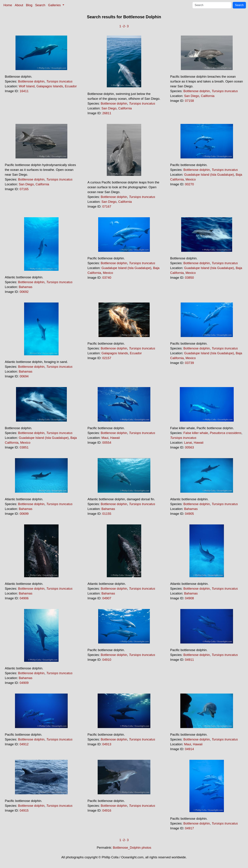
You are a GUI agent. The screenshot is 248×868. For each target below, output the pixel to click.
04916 (107, 810)
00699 (24, 514)
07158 (189, 101)
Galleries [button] (55, 5)
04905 (189, 514)
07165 (24, 189)
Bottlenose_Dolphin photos (132, 848)
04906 (24, 598)
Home (8, 5)
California (125, 108)
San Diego (109, 108)
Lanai (188, 443)
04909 (24, 683)
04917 (189, 828)
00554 (107, 443)
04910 (107, 660)
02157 (107, 358)
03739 (189, 363)
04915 (24, 810)
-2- (124, 26)
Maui (105, 438)
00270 (189, 184)
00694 (24, 376)
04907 (107, 598)
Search (40, 5)
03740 (107, 278)
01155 (107, 514)
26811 (107, 113)
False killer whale (196, 433)
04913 (107, 744)
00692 (24, 292)
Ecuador (71, 86)
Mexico (191, 179)
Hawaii (115, 438)
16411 (24, 91)
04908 (189, 598)
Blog (29, 5)
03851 (24, 447)
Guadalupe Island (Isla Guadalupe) (209, 175)
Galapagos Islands (50, 86)
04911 (189, 660)
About (19, 5)
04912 (24, 744)
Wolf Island (27, 86)
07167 (107, 206)
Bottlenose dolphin (31, 81)
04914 (189, 749)
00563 (189, 447)
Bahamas (26, 287)
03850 (189, 278)
